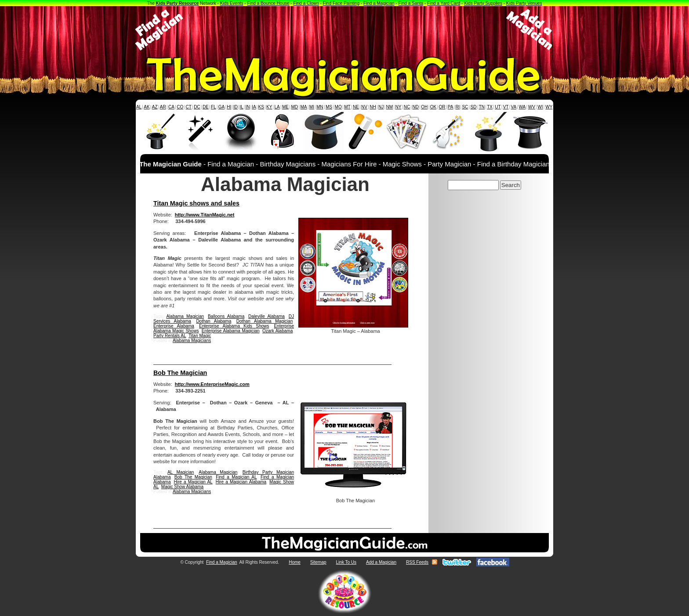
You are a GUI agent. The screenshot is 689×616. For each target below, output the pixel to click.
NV (364, 107)
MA (304, 107)
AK (147, 107)
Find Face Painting (341, 3)
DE (206, 107)
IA (254, 107)
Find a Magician (379, 3)
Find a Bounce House (268, 3)
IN (247, 107)
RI (457, 107)
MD (295, 107)
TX (490, 107)
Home (295, 562)
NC (407, 107)
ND (416, 107)
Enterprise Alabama (174, 326)
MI (312, 107)
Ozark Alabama (277, 331)
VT (506, 107)
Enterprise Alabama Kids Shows (234, 326)
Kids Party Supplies (483, 3)
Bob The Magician (180, 373)
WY (549, 107)
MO (338, 107)
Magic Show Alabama (182, 487)
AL (139, 107)
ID (236, 107)
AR (163, 107)
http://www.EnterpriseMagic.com (212, 384)
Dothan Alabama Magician (265, 321)
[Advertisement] (344, 30)
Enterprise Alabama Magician (231, 331)
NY (398, 107)
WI (540, 107)
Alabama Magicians (192, 340)
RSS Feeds (417, 562)
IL (242, 107)
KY (269, 107)
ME (285, 107)
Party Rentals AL (170, 336)
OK (433, 107)
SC (465, 107)
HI (229, 107)
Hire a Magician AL (193, 482)
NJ (381, 107)
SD (474, 107)
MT (347, 107)
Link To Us (346, 562)
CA (171, 107)
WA (522, 107)
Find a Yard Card (444, 3)
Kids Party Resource (178, 3)
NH (373, 107)
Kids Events (232, 3)
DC (197, 107)
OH (424, 107)
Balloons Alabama (226, 316)
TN (482, 107)
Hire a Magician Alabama (241, 482)
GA (221, 107)
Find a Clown (306, 3)
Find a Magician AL (236, 477)
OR (442, 107)
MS (329, 107)
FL (214, 107)
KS (261, 107)
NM (390, 107)
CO (180, 107)
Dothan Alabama (214, 321)
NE (356, 107)
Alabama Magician (185, 316)
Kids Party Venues (524, 3)
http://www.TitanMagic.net (205, 215)
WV (532, 107)
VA (514, 107)
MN (320, 107)
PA (451, 107)
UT (498, 107)
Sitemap (318, 562)
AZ (155, 107)
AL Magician (181, 472)
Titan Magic (200, 336)
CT (189, 107)
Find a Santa (411, 3)
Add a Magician (381, 562)
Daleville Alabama (267, 316)
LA (277, 107)
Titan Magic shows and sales (196, 203)
